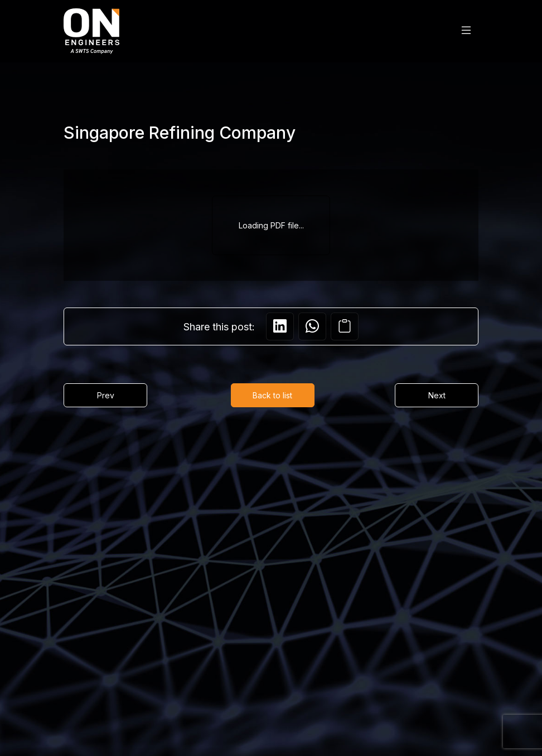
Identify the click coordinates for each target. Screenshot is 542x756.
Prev (106, 395)
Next (437, 395)
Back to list (272, 395)
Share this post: (219, 327)
